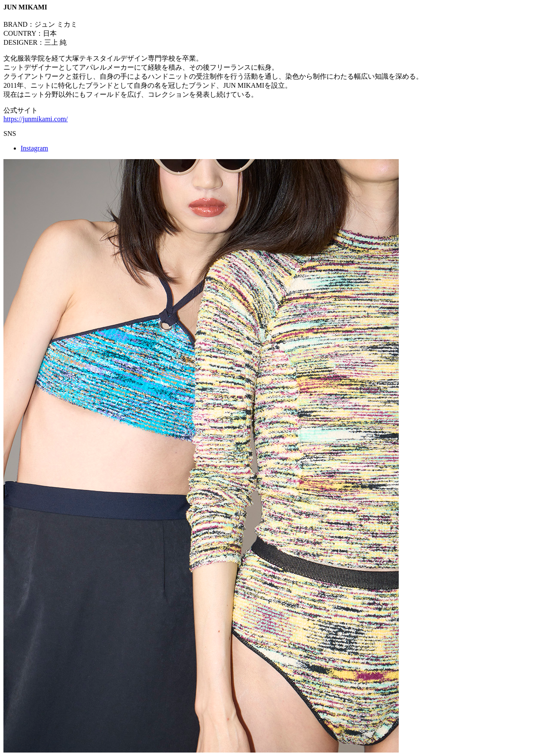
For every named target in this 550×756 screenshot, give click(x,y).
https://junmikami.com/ (36, 119)
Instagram (34, 148)
